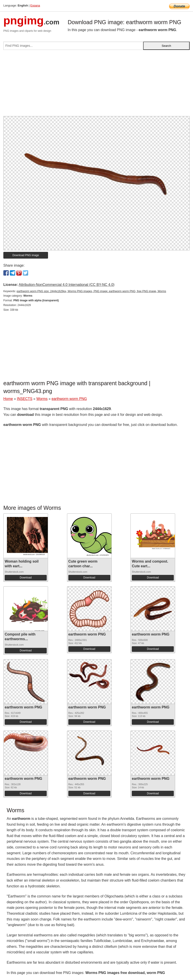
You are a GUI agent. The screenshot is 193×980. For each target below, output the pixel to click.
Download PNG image (26, 255)
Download (26, 578)
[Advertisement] (96, 85)
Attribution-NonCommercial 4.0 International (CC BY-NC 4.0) (66, 285)
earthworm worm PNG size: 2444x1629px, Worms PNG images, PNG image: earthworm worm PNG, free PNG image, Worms (91, 291)
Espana (35, 5)
